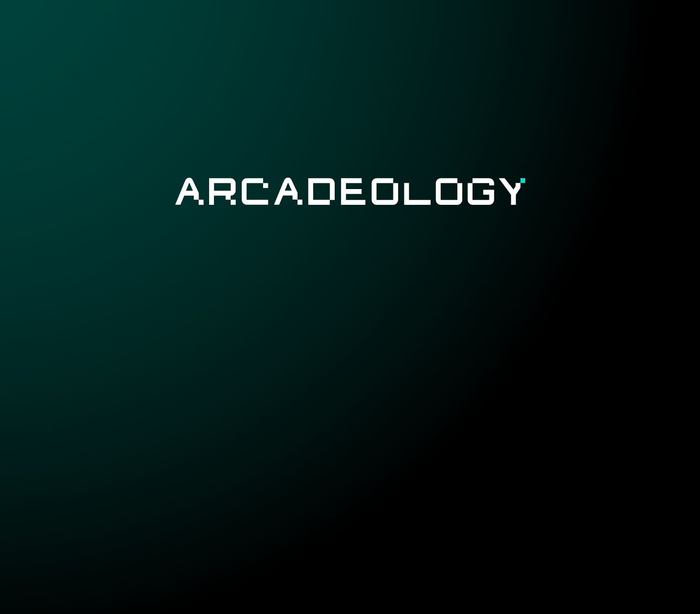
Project (320, 27)
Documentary (455, 27)
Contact (601, 27)
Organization (534, 27)
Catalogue (379, 27)
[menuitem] (320, 27)
